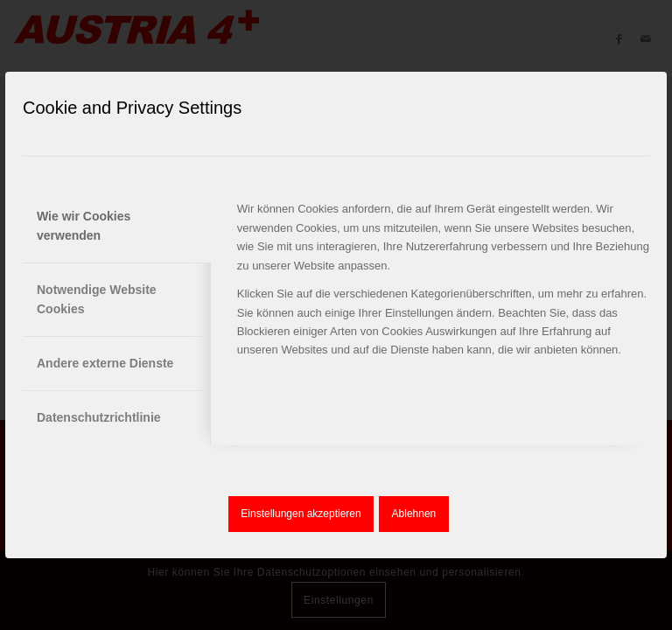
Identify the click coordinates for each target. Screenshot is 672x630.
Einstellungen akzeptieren (301, 514)
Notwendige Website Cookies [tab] (97, 299)
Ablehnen (414, 514)
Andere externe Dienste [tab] (105, 363)
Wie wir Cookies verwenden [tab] (84, 225)
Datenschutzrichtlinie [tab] (99, 417)
